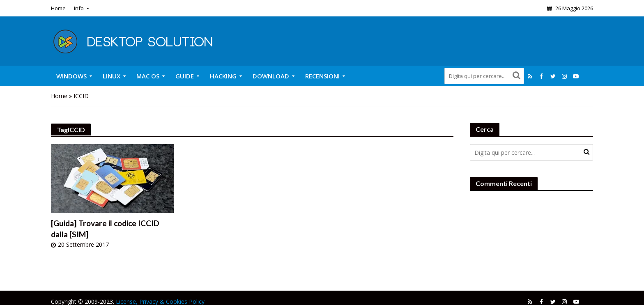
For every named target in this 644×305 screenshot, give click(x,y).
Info (79, 8)
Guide (185, 76)
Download (271, 76)
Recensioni (322, 76)
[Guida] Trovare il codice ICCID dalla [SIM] (105, 229)
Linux (112, 76)
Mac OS (148, 76)
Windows (71, 76)
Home (58, 8)
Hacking (223, 76)
